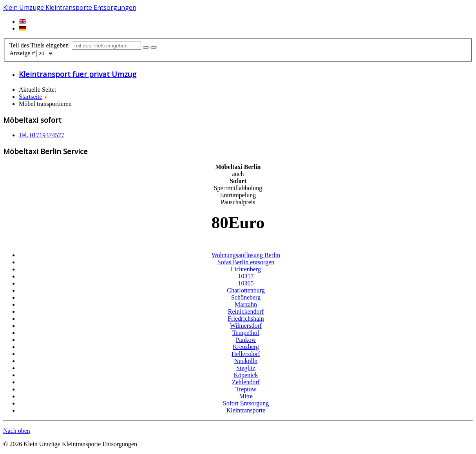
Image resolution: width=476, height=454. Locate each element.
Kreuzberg (246, 347)
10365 (246, 283)
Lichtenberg (246, 269)
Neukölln (246, 361)
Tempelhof (246, 333)
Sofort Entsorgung (246, 403)
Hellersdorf (246, 354)
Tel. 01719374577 (42, 135)
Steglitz (246, 368)
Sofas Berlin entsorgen (246, 262)
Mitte (246, 396)
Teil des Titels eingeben (41, 45)
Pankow (246, 340)
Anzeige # (23, 53)
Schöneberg (246, 297)
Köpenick (246, 375)
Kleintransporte (246, 410)
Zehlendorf (246, 382)
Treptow (246, 389)
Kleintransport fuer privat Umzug (78, 74)
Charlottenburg (246, 290)
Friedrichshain (246, 319)
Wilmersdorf (246, 326)
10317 (246, 276)
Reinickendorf (246, 311)
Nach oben (17, 431)
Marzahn (246, 304)
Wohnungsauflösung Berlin (246, 255)
